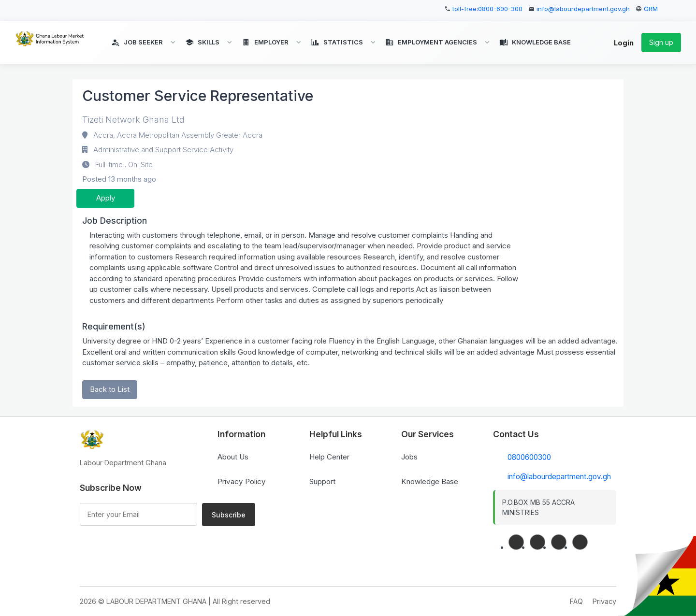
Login (623, 43)
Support (322, 481)
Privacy (604, 601)
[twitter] (559, 542)
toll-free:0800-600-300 (487, 9)
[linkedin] (537, 542)
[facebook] (516, 542)
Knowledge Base (430, 481)
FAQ (576, 601)
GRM (651, 9)
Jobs (409, 457)
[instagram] (580, 542)
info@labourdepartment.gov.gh (583, 9)
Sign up (661, 42)
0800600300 (529, 457)
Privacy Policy (242, 481)
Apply (106, 198)
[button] (144, 43)
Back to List (110, 389)
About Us (233, 457)
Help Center (329, 457)
